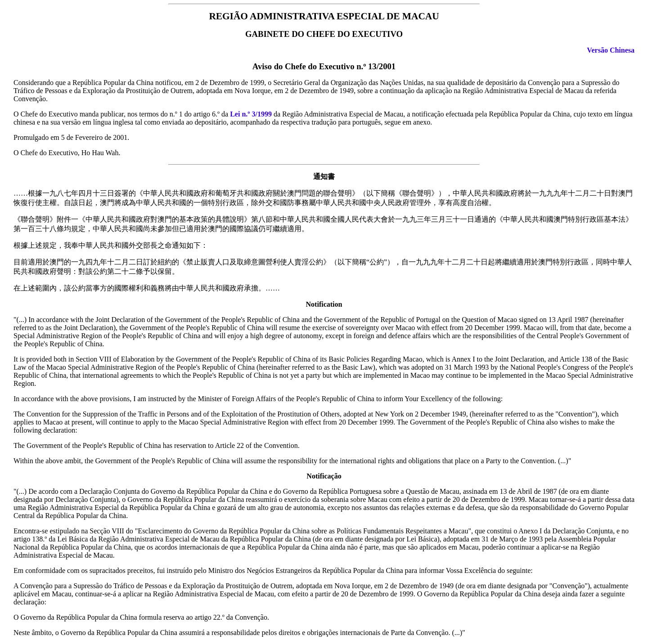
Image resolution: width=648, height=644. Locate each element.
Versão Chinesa (611, 50)
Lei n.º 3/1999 (251, 114)
